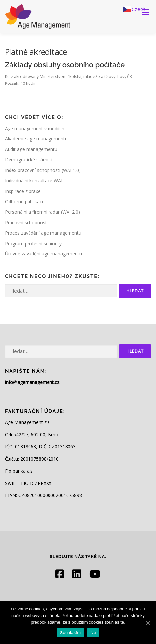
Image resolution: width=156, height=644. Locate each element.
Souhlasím (70, 633)
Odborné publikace (25, 201)
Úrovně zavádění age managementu (43, 254)
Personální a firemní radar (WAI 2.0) (42, 212)
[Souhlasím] (148, 623)
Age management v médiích (35, 128)
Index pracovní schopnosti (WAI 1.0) (43, 170)
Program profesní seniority (33, 243)
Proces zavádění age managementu (43, 233)
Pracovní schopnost (26, 222)
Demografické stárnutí (29, 160)
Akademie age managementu (36, 139)
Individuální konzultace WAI (34, 181)
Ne (93, 633)
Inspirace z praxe (23, 191)
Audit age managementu (31, 149)
